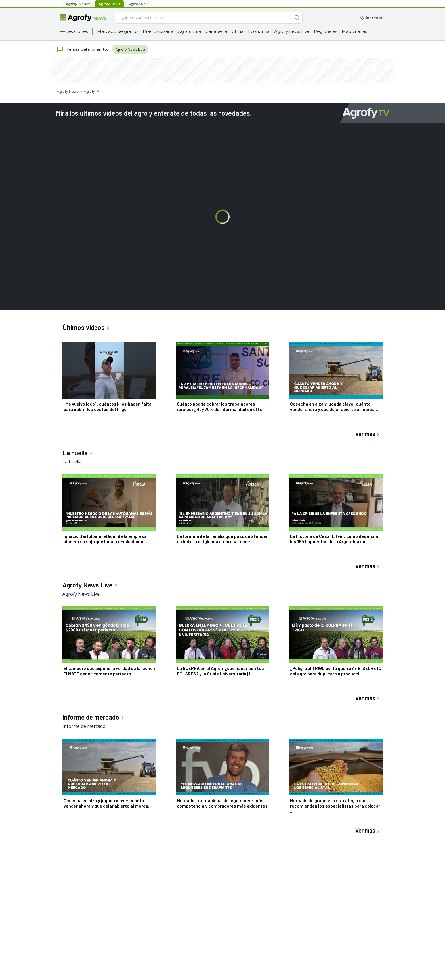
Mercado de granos (118, 31)
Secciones (77, 31)
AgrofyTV (92, 91)
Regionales (326, 31)
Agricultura (189, 31)
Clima (238, 31)
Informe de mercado (84, 726)
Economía (259, 31)
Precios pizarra (158, 31)
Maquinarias (354, 31)
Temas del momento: (82, 49)
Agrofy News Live (130, 49)
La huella (72, 462)
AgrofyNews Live (292, 31)
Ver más (368, 434)
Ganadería (216, 31)
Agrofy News (68, 91)
